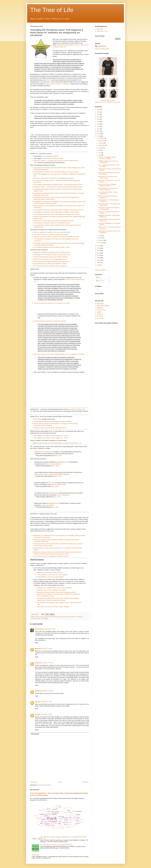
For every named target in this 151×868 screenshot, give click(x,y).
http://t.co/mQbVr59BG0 (53, 464)
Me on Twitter (100, 318)
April (100, 236)
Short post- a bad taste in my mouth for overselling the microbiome (54, 178)
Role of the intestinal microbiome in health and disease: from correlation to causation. (59, 354)
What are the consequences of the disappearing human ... (51, 259)
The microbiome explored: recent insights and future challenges (53, 421)
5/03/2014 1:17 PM (47, 702)
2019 (99, 124)
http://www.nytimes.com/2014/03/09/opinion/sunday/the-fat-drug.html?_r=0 (59, 443)
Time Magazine (44, 618)
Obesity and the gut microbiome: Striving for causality (50, 321)
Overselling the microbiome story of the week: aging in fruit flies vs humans (56, 172)
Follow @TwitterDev (101, 270)
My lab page (100, 304)
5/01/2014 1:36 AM (47, 649)
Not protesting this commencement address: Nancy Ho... (108, 189)
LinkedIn (99, 312)
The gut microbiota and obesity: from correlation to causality (52, 303)
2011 (99, 251)
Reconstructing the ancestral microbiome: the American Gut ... (52, 261)
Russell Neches (40, 629)
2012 (99, 248)
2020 (99, 122)
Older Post (85, 782)
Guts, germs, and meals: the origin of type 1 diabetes (53, 607)
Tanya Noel (38, 663)
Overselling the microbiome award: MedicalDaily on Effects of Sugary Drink (56, 212)
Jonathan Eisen (102, 46)
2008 (99, 258)
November (101, 141)
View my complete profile (102, 49)
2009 (99, 255)
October (101, 143)
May (100, 155)
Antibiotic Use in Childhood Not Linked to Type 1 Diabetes (54, 588)
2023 (99, 114)
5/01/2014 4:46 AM (47, 663)
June (100, 153)
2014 (99, 136)
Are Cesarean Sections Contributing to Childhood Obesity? (51, 556)
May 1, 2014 (55, 486)
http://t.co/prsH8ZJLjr (48, 505)
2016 (99, 131)
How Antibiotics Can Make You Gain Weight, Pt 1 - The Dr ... (52, 436)
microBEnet (100, 314)
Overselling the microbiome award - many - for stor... (108, 177)
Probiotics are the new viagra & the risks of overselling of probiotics (54, 221)
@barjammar (49, 452)
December (101, 138)
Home (60, 782)
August (101, 148)
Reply (37, 643)
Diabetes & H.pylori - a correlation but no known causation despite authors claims (58, 187)
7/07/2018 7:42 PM (47, 714)
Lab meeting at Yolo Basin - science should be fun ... (108, 193)
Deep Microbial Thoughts (108, 100)
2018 (99, 126)
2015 (99, 134)
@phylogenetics (53, 493)
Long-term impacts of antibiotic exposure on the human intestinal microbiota (56, 237)
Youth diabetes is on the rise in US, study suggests (52, 575)
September (102, 145)
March (100, 238)
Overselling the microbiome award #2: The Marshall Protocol (52, 223)
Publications (100, 308)
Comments (100, 281)
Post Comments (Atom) (44, 785)
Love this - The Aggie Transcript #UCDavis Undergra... (107, 158)
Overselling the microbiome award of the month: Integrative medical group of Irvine (58, 210)
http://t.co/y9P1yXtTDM (59, 485)
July (100, 150)
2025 (99, 110)
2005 (99, 265)
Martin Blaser (38, 419)
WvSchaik (38, 649)
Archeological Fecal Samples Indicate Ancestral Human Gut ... (52, 255)
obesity (59, 617)
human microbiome (45, 617)
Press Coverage (101, 310)
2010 (99, 253)
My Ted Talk (100, 316)
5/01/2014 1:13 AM (50, 629)
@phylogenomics (40, 452)
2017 (99, 129)
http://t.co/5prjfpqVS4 (63, 495)
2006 (99, 263)
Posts (99, 278)
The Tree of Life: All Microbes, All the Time (109, 102)
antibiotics (37, 617)
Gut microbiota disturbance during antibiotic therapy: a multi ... (52, 247)
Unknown (38, 702)
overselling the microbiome (50, 156)
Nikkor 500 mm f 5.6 (102, 31)
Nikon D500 (100, 29)
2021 (99, 119)
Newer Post (34, 782)
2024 (99, 112)
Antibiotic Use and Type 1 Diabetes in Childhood (52, 590)
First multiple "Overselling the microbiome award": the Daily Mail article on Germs (58, 185)
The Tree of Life (52, 10)
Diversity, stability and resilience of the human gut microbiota (52, 232)
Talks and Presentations (103, 306)
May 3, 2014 (58, 456)
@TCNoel (52, 483)
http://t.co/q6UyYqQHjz (52, 474)
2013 (99, 246)
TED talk (49, 80)
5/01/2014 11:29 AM (47, 691)
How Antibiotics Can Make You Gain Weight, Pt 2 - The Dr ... (52, 438)
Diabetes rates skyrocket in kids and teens (50, 572)
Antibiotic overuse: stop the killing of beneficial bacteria (50, 428)
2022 (99, 117)
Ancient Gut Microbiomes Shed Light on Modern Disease (51, 257)
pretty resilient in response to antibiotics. (58, 84)
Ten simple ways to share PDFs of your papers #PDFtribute (56, 845)
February (101, 240)
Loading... (98, 289)
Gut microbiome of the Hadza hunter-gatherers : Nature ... (51, 264)
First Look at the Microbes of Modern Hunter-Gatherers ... (51, 266)
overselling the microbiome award (52, 158)
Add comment (35, 734)
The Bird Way (35, 855)
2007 (99, 260)
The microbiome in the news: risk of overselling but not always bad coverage (57, 214)
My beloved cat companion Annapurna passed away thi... (109, 208)
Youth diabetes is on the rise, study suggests (50, 577)
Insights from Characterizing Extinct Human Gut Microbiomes (52, 252)
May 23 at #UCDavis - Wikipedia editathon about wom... (107, 185)
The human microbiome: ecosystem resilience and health (51, 234)
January (101, 243)
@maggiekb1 (65, 474)
